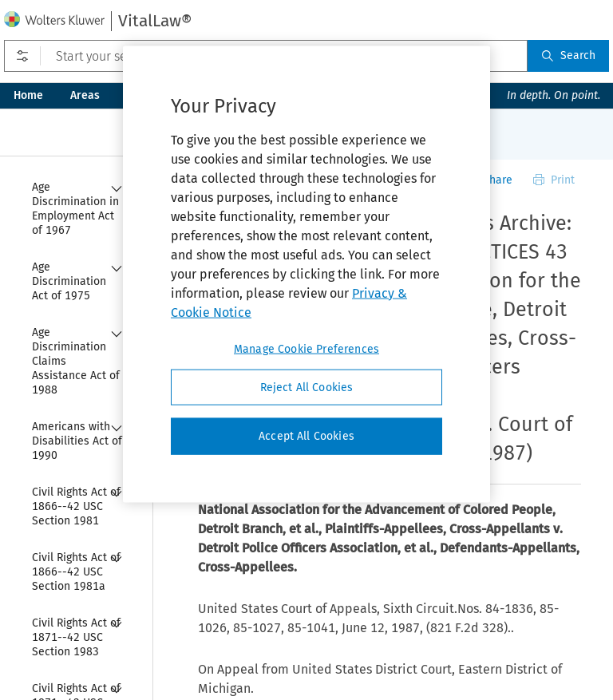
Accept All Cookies (306, 436)
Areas (85, 95)
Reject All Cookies (307, 387)
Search (568, 55)
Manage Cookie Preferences (306, 348)
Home (28, 95)
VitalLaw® (155, 21)
